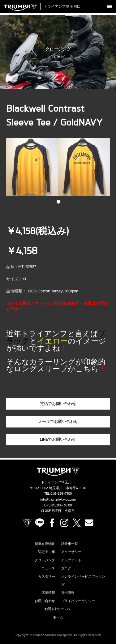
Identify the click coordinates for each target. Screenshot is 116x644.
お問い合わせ (45, 601)
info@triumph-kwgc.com (58, 499)
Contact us (89, 523)
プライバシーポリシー (78, 601)
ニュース (48, 568)
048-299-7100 (61, 493)
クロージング (45, 560)
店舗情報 (48, 592)
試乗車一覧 (70, 544)
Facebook (52, 523)
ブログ (66, 568)
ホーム (58, 617)
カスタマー (47, 576)
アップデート (71, 560)
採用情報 (68, 592)
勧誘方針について (58, 609)
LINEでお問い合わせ (58, 439)
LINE (40, 523)
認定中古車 (47, 552)
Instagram (64, 523)
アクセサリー (71, 552)
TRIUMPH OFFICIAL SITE (27, 523)
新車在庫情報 (45, 544)
